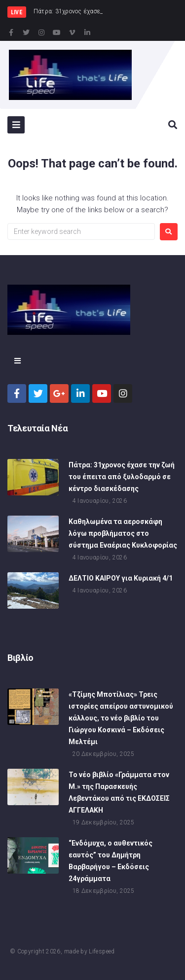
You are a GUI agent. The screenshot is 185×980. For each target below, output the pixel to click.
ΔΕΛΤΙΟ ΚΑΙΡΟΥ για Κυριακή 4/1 (121, 578)
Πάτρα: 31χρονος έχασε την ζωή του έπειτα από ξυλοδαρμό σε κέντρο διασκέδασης (122, 477)
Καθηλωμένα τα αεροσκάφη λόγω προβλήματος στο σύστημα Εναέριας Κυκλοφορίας (123, 533)
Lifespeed (102, 951)
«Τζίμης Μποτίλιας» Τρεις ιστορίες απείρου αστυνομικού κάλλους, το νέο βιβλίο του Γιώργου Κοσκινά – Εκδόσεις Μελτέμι (121, 718)
